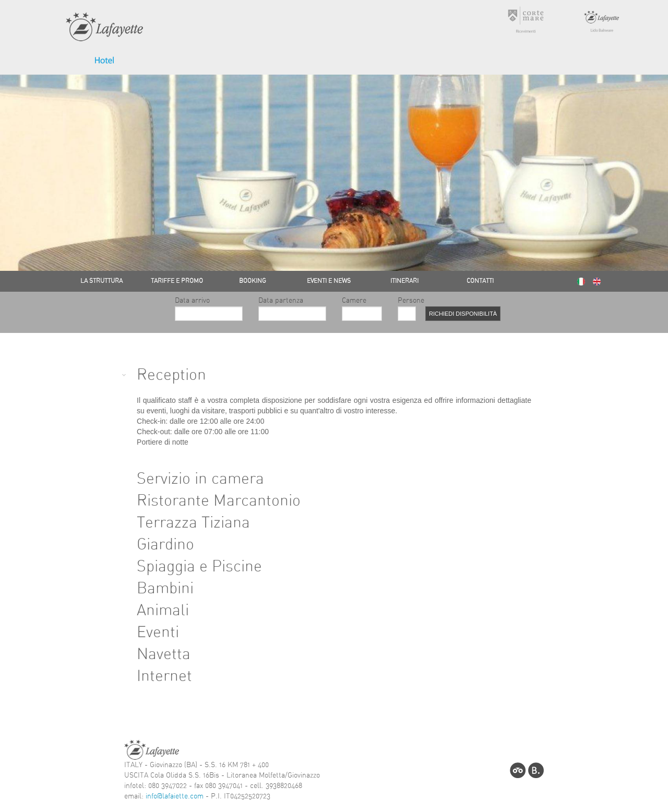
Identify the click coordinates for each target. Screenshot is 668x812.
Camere (362, 309)
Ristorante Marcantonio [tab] (210, 501)
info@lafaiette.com (175, 796)
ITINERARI (404, 281)
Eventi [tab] (149, 632)
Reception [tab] (163, 375)
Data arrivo (209, 309)
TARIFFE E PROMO (177, 281)
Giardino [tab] (157, 545)
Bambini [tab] (157, 589)
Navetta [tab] (155, 654)
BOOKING (253, 281)
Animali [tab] (154, 611)
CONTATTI (480, 281)
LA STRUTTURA (102, 281)
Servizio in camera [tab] (192, 479)
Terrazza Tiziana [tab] (185, 523)
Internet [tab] (156, 676)
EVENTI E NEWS (329, 281)
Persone (404, 309)
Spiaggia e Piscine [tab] (191, 567)
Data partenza (292, 309)
